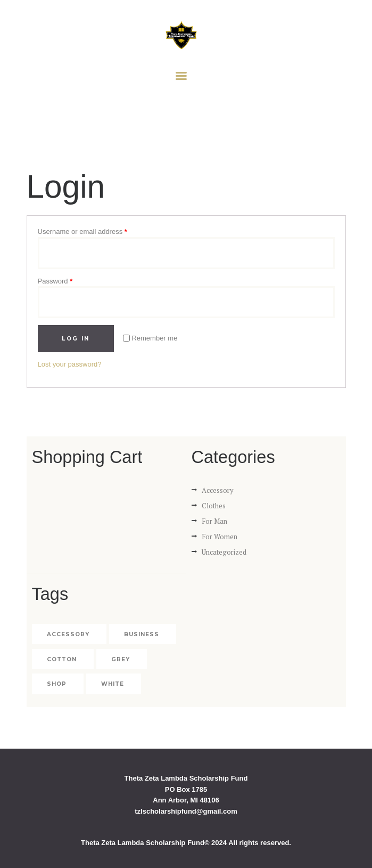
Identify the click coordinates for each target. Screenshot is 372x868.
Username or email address (82, 232)
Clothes (214, 506)
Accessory (218, 490)
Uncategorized (224, 552)
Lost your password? (70, 364)
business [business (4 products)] (142, 634)
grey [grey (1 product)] (121, 659)
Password (55, 281)
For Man (214, 521)
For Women (220, 537)
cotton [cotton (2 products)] (62, 659)
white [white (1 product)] (113, 684)
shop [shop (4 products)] (57, 684)
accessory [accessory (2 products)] (68, 634)
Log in (76, 339)
